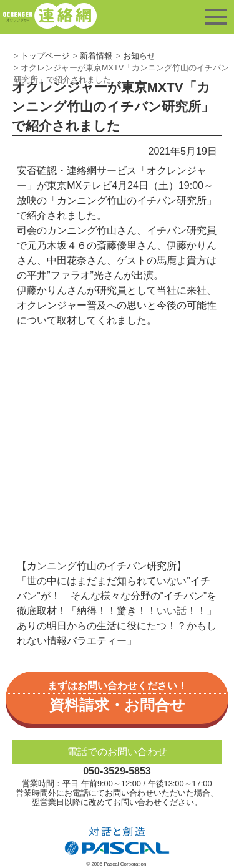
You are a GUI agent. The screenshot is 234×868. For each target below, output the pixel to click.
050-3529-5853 (117, 771)
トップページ (45, 56)
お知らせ (139, 56)
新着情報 (96, 56)
